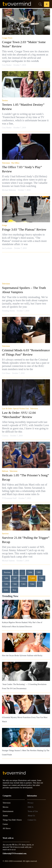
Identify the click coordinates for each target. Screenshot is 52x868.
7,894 (30, 572)
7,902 (15, 584)
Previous (7, 572)
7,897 (15, 578)
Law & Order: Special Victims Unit (15, 409)
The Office (15, 163)
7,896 (6, 578)
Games (5, 824)
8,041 (6, 590)
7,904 (32, 584)
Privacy (31, 803)
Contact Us (32, 820)
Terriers (5, 101)
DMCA (31, 807)
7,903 (23, 584)
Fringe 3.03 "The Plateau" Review (24, 229)
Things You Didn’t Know (12, 820)
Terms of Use (33, 811)
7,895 (39, 572)
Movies (6, 807)
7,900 (41, 578)
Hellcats (5, 471)
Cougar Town (7, 38)
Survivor (5, 534)
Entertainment (8, 811)
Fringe (5, 225)
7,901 (6, 584)
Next (14, 590)
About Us (31, 816)
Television (6, 163)
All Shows (7, 828)
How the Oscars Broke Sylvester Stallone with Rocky (22, 656)
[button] (47, 5)
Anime (5, 816)
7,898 (23, 578)
